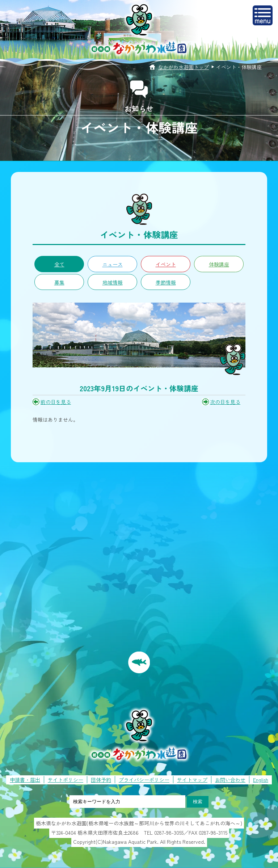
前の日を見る (56, 402)
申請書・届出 (25, 780)
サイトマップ (192, 780)
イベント (166, 264)
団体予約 (101, 780)
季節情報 (166, 282)
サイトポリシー (66, 780)
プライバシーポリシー (144, 780)
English (261, 780)
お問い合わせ (230, 780)
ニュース (113, 264)
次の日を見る (225, 402)
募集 (59, 282)
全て (59, 264)
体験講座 (219, 264)
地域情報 (113, 282)
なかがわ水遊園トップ (184, 67)
